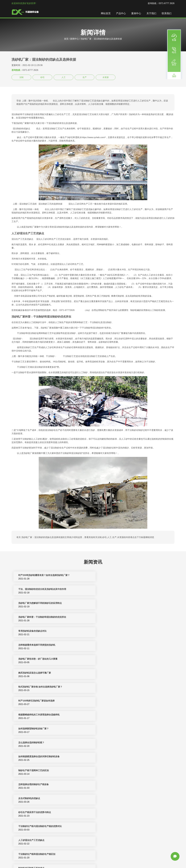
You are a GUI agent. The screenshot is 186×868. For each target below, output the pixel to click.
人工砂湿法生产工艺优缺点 (113, 701)
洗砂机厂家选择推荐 (28, 840)
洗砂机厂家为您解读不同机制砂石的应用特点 (40, 589)
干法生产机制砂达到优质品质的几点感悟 (119, 729)
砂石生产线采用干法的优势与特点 (116, 687)
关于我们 (152, 14)
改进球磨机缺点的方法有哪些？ (33, 757)
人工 (64, 77)
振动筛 (161, 860)
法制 (21, 77)
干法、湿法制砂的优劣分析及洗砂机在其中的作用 (123, 575)
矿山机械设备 (107, 860)
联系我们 (167, 14)
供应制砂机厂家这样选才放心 (114, 826)
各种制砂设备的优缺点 (29, 743)
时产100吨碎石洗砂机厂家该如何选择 (118, 631)
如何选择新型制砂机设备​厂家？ (115, 645)
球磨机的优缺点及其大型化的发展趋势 (118, 771)
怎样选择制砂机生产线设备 (113, 799)
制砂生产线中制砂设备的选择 (32, 729)
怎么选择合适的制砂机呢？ (31, 659)
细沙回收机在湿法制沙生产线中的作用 (37, 799)
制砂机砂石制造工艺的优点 (113, 715)
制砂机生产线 (64, 860)
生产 (85, 77)
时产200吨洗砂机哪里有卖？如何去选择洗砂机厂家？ (44, 575)
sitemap (97, 863)
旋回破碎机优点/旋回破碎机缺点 (115, 757)
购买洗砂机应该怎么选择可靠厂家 (116, 617)
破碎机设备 (51, 860)
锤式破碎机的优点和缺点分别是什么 (117, 785)
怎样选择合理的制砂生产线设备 (115, 673)
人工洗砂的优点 (107, 743)
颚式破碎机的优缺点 (28, 785)
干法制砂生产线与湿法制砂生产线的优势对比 (40, 701)
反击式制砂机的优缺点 (29, 687)
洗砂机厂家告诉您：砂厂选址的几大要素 (38, 617)
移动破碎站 (119, 860)
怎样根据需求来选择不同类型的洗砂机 (118, 603)
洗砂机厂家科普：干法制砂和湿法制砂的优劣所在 (123, 589)
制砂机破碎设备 (78, 860)
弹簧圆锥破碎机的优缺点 (30, 771)
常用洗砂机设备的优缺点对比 (32, 603)
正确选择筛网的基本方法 (30, 813)
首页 (66, 39)
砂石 (42, 77)
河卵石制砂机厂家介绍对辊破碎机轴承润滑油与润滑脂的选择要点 (50, 826)
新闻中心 (75, 39)
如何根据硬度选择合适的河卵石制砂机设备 (120, 659)
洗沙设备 (141, 860)
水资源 (106, 77)
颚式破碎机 (152, 860)
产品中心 (121, 14)
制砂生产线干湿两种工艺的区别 (33, 673)
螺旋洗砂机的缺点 (108, 840)
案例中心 (136, 14)
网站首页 (106, 14)
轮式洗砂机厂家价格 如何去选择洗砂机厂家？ (40, 631)
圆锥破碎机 (131, 860)
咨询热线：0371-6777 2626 (161, 3)
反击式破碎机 (93, 860)
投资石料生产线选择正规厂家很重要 (117, 813)
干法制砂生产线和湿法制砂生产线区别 (37, 715)
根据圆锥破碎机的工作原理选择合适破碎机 (39, 645)
